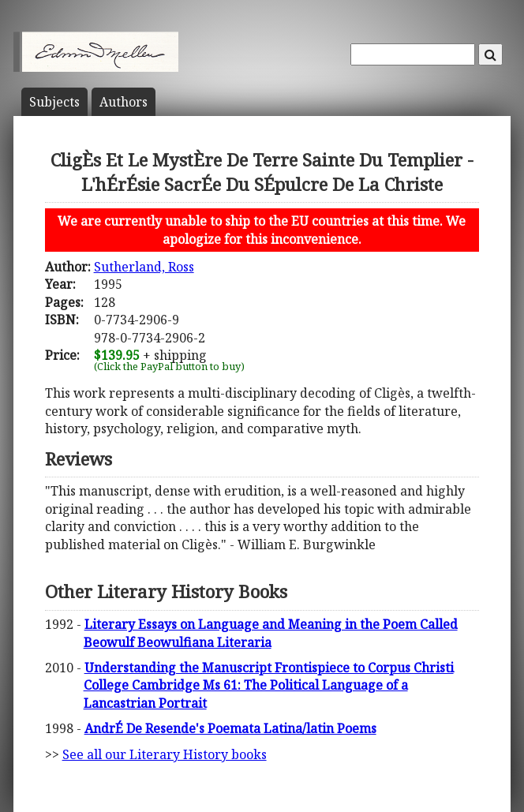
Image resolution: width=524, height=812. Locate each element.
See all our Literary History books (165, 754)
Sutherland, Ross (144, 267)
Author (124, 102)
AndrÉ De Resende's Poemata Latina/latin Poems (230, 728)
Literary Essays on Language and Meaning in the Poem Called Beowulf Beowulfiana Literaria (271, 633)
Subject (54, 102)
